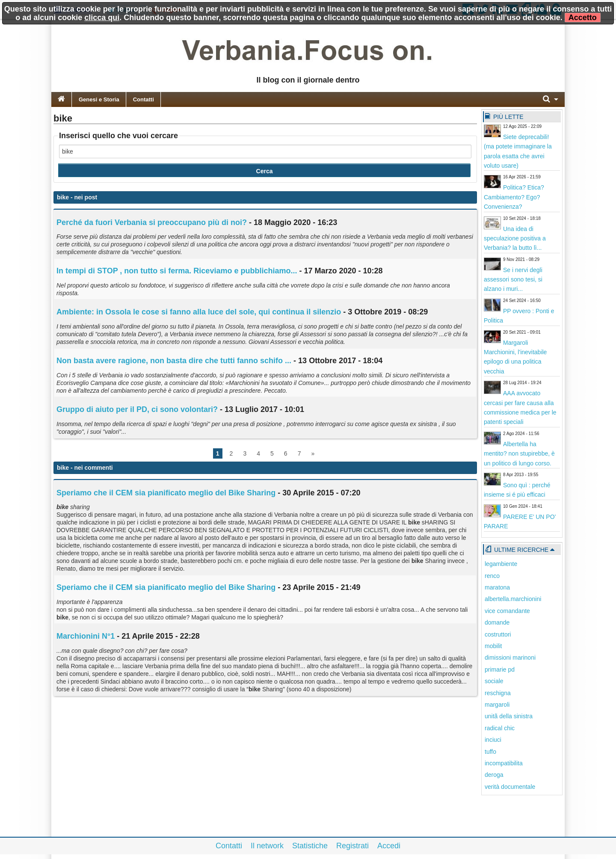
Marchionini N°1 (86, 636)
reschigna (498, 693)
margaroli (497, 705)
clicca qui (102, 18)
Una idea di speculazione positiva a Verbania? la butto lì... (515, 238)
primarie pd (500, 669)
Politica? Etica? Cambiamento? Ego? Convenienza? (514, 197)
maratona (497, 587)
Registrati (352, 846)
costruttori (498, 634)
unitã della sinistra (509, 716)
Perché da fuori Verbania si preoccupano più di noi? (152, 222)
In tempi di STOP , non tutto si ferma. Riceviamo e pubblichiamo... (177, 271)
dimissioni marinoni (510, 658)
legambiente (501, 564)
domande (497, 622)
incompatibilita (504, 763)
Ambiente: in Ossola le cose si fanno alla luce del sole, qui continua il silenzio (199, 312)
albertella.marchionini (513, 599)
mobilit (493, 646)
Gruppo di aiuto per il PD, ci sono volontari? (137, 409)
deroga (494, 775)
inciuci (493, 740)
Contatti (144, 99)
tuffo (490, 752)
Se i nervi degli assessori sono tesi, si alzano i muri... (513, 280)
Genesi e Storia (99, 99)
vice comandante (507, 611)
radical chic (500, 728)
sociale (494, 681)
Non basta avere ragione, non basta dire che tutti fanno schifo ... (174, 361)
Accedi (389, 846)
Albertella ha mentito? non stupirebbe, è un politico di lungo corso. (519, 454)
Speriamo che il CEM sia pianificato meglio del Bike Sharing (166, 493)
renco (492, 576)
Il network (267, 846)
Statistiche (310, 846)
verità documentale (510, 787)
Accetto (583, 18)
